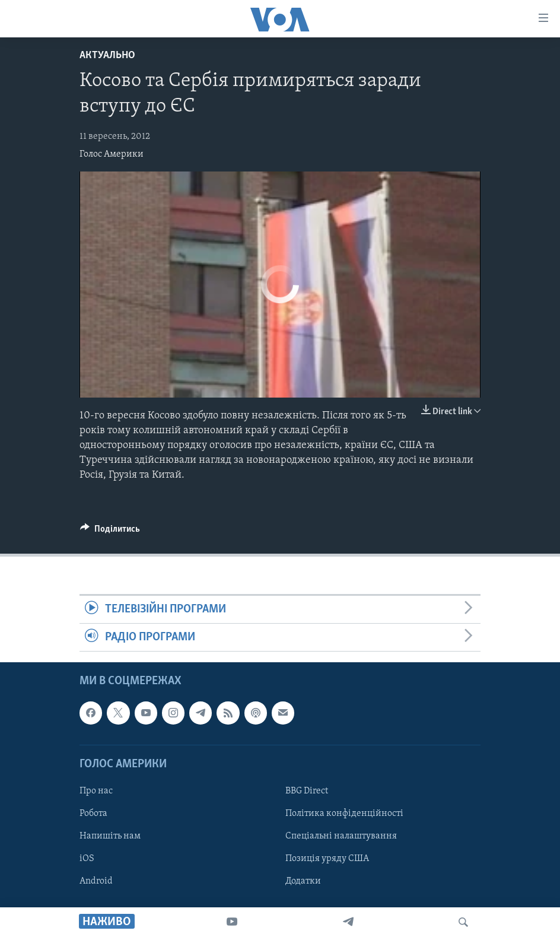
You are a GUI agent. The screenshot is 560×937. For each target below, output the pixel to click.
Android (96, 881)
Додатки (303, 881)
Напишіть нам (110, 836)
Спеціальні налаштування (341, 836)
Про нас (96, 791)
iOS (87, 859)
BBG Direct (307, 791)
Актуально (107, 55)
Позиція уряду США (327, 859)
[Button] (110, 532)
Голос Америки (112, 154)
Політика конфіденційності (344, 814)
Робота (93, 814)
